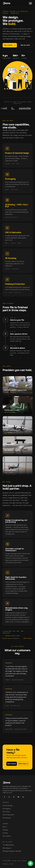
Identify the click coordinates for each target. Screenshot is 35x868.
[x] (9, 797)
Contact (5, 833)
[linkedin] (23, 797)
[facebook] (4, 797)
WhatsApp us (7, 848)
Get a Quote (10, 45)
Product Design (8, 806)
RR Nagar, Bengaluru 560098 (12, 851)
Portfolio (5, 830)
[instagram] (14, 797)
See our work (25, 45)
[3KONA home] (6, 3)
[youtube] (18, 797)
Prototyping (6, 809)
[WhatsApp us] (30, 863)
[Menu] (30, 3)
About (5, 827)
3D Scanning (7, 818)
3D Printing (6, 812)
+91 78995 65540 (8, 845)
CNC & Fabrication (8, 815)
